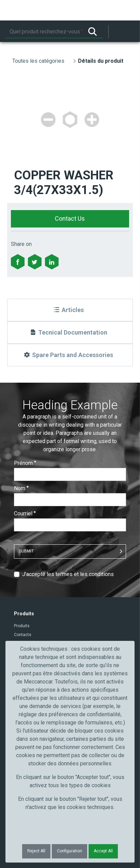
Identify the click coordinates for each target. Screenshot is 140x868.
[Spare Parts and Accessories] (70, 355)
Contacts (23, 635)
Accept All (103, 851)
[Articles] (70, 310)
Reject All (36, 851)
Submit (26, 551)
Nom (21, 488)
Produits (22, 626)
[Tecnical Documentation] (70, 333)
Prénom (25, 463)
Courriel (25, 513)
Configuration (69, 851)
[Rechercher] (44, 32)
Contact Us (70, 218)
